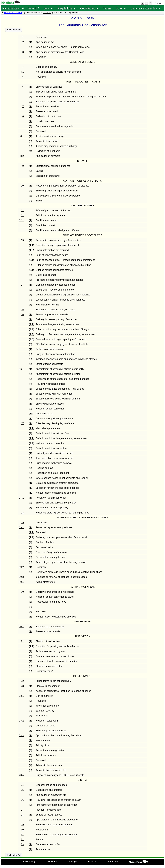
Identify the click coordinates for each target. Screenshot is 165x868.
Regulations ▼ (67, 8)
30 (22, 830)
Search (34, 8)
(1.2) (32, 250)
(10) (31, 414)
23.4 (21, 775)
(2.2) (32, 329)
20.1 (21, 627)
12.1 (21, 220)
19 (22, 523)
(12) (31, 493)
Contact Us (112, 861)
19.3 (21, 577)
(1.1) (32, 245)
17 (22, 423)
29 (22, 825)
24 (22, 785)
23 (22, 686)
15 (22, 310)
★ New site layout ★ (13, 13)
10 (22, 186)
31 (22, 835)
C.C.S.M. (47, 13)
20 (22, 592)
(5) (31, 280)
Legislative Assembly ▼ (146, 8)
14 (22, 285)
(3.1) (32, 270)
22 (22, 681)
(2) (31, 47)
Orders (107, 8)
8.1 (22, 136)
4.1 (22, 72)
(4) (31, 102)
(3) (31, 97)
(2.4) (32, 339)
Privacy (92, 861)
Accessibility (29, 861)
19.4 (21, 582)
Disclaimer (51, 861)
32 (22, 839)
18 (22, 513)
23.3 (21, 735)
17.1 (21, 498)
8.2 (22, 156)
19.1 (21, 527)
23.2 (21, 721)
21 (22, 641)
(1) (31, 42)
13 (22, 240)
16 (22, 315)
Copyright (72, 861)
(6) (31, 359)
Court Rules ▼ (89, 8)
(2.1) (32, 260)
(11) (31, 419)
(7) (31, 364)
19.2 (21, 567)
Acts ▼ (49, 8)
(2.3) (32, 334)
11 (22, 210)
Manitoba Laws (13, 8)
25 (22, 790)
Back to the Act (14, 30)
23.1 (21, 696)
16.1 (21, 369)
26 (22, 800)
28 (22, 815)
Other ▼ (121, 8)
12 (22, 215)
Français (159, 3)
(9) (31, 409)
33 (22, 844)
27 (22, 810)
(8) (31, 404)
